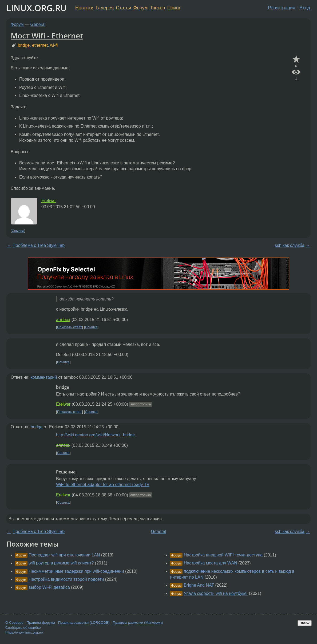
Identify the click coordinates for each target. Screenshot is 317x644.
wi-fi (54, 45)
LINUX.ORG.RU (37, 8)
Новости (84, 8)
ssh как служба (290, 245)
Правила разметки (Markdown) (138, 623)
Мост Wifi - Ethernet (47, 35)
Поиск (174, 8)
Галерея (105, 8)
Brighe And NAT (199, 585)
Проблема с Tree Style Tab (39, 245)
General (38, 24)
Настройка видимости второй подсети (66, 579)
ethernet (40, 45)
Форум (140, 8)
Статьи (123, 8)
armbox (63, 320)
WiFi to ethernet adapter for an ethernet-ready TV (103, 485)
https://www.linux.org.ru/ (24, 632)
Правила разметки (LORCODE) (84, 623)
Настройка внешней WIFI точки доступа (223, 555)
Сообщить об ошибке (23, 628)
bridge (24, 45)
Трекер (158, 8)
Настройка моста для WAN (211, 563)
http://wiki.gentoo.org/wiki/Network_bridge (95, 435)
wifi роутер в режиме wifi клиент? (61, 563)
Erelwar (49, 201)
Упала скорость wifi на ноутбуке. (216, 593)
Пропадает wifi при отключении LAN (64, 555)
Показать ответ (70, 327)
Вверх (305, 623)
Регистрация (282, 8)
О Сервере (14, 623)
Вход (305, 8)
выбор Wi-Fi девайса (49, 587)
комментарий (44, 377)
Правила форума (41, 623)
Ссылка (18, 231)
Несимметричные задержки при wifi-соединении (76, 571)
